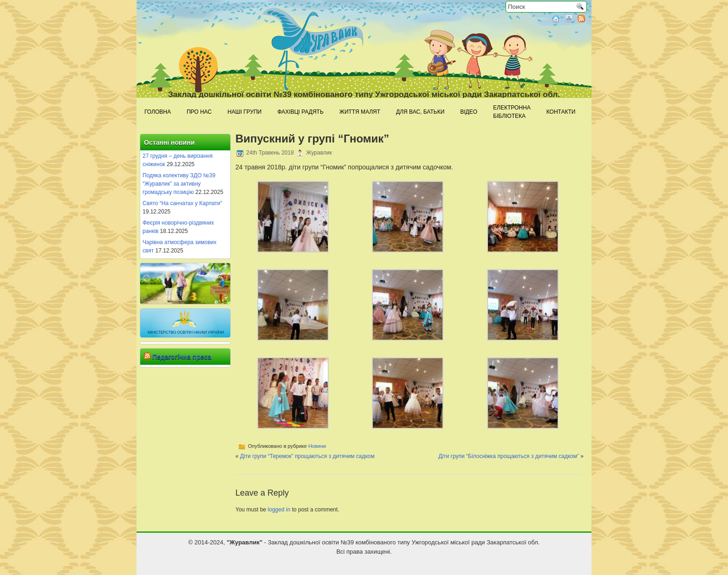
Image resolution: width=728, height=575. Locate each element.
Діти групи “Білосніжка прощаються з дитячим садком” (509, 456)
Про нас (199, 112)
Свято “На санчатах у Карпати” (182, 203)
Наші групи (244, 112)
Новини (317, 446)
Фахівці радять (300, 112)
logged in (279, 510)
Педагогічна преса (182, 357)
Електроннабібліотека (512, 112)
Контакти (561, 112)
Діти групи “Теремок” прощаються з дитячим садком (307, 456)
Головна (158, 112)
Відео (469, 112)
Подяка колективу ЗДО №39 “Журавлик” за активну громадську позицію (179, 184)
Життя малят (360, 112)
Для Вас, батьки (420, 112)
